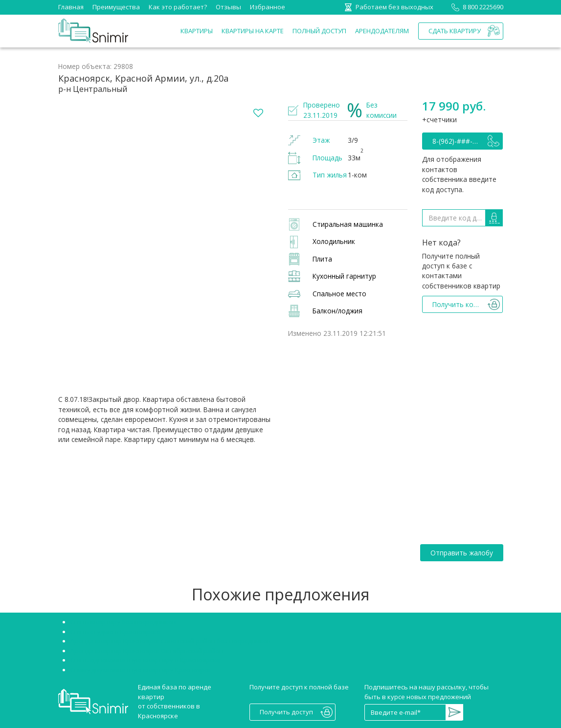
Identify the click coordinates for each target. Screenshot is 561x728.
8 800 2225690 (476, 7)
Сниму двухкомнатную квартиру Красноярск (141, 670)
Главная (71, 7)
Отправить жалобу (462, 553)
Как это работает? (178, 7)
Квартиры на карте (253, 31)
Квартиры (197, 31)
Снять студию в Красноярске (115, 632)
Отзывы (228, 7)
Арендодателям (382, 31)
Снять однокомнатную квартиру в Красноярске (145, 660)
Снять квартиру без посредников (123, 622)
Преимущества (116, 7)
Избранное (268, 7)
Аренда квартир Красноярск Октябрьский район (147, 651)
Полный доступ (319, 31)
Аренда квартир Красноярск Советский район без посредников (171, 641)
